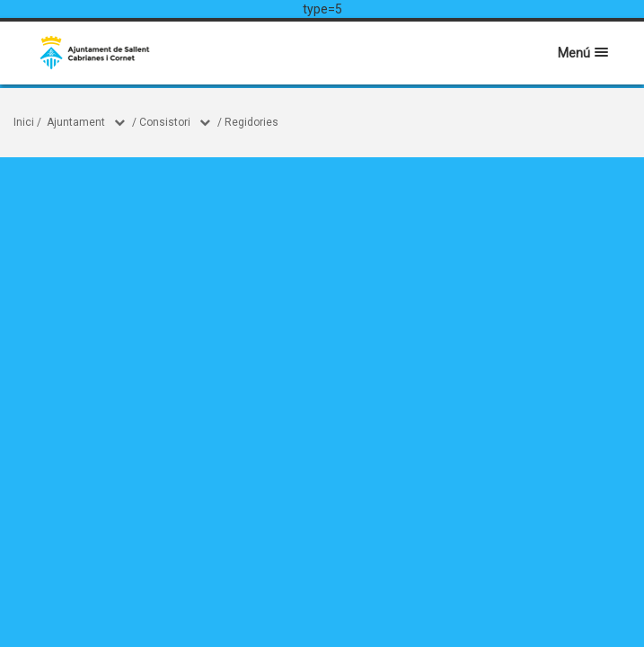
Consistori (165, 122)
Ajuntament (76, 122)
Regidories (251, 122)
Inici (24, 122)
